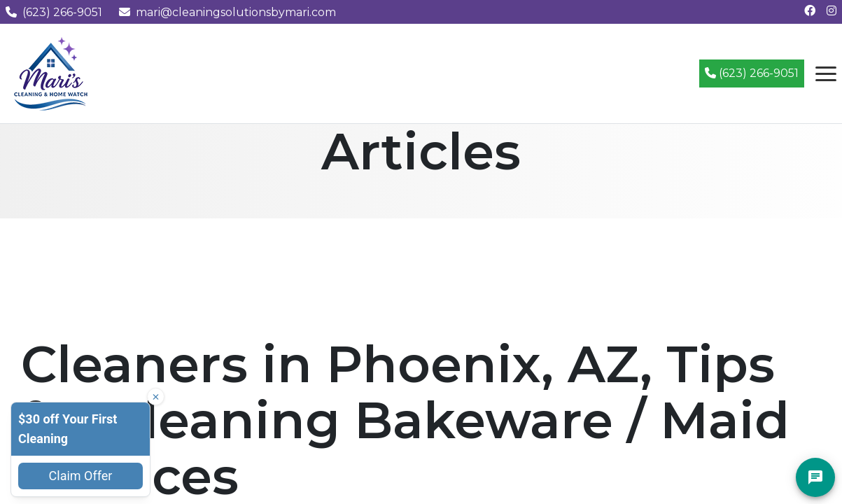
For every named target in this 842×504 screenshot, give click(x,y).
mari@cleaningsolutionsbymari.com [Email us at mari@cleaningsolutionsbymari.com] (227, 12)
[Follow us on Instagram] (832, 11)
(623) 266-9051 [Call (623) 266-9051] (752, 73)
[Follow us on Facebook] (810, 11)
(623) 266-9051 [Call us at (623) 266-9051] (54, 12)
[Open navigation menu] (826, 73)
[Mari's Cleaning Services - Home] (51, 72)
